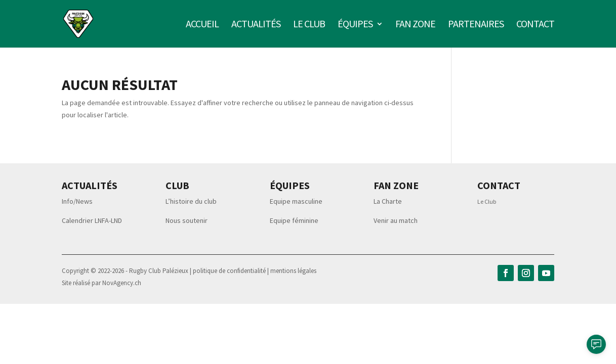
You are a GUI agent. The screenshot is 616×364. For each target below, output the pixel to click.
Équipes (355, 25)
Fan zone (415, 25)
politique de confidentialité (230, 271)
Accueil (202, 25)
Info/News (77, 201)
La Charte (388, 201)
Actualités (256, 25)
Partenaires (476, 25)
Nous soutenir (187, 220)
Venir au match (396, 220)
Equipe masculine (296, 201)
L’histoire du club (191, 201)
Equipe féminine (294, 220)
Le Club (487, 201)
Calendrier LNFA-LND (92, 220)
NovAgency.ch (122, 283)
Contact (535, 25)
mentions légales (293, 271)
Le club (309, 25)
